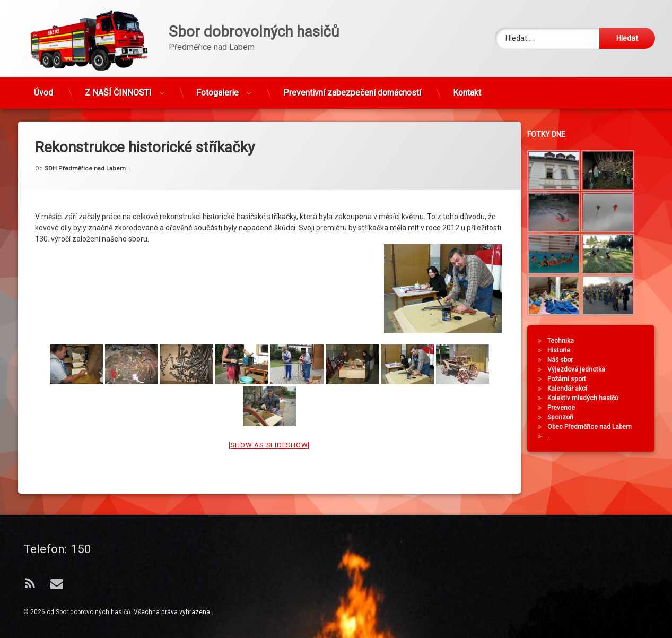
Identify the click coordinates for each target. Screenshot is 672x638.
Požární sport (578, 379)
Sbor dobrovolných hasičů (93, 612)
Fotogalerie (217, 88)
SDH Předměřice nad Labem (85, 137)
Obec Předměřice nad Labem (601, 427)
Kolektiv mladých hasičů (594, 398)
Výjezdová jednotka (587, 369)
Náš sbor (571, 360)
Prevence (572, 408)
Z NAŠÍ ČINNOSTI (118, 88)
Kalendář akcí (578, 389)
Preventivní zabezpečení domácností (352, 88)
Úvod (43, 88)
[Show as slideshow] (269, 414)
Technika (572, 341)
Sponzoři (571, 417)
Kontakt (467, 88)
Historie (570, 350)
